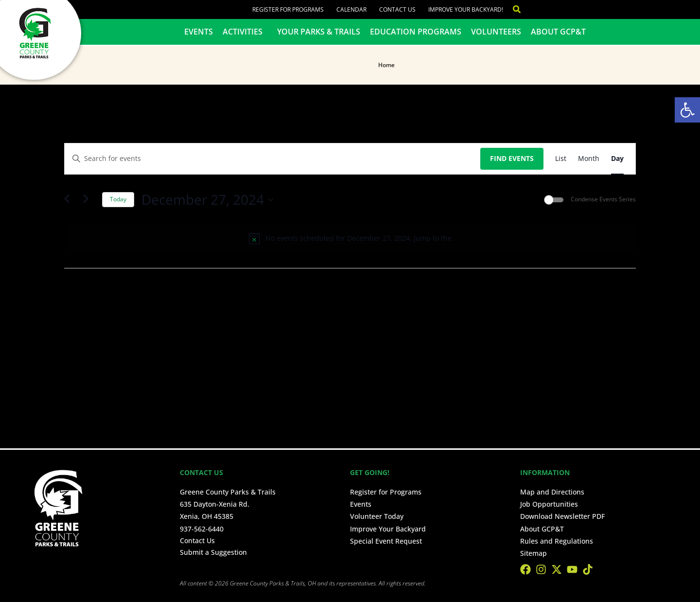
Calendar (351, 9)
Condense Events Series (603, 199)
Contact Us (397, 9)
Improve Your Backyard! (466, 9)
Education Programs (416, 32)
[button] (687, 110)
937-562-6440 (202, 529)
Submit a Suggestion (213, 552)
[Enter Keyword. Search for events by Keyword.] (272, 159)
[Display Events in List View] (561, 159)
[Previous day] (70, 200)
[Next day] (89, 200)
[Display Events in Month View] (589, 159)
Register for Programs (288, 9)
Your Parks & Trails (319, 32)
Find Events (512, 158)
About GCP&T (558, 32)
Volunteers (496, 32)
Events (199, 32)
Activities (245, 32)
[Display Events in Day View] (617, 159)
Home (386, 65)
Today (118, 199)
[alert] (352, 238)
